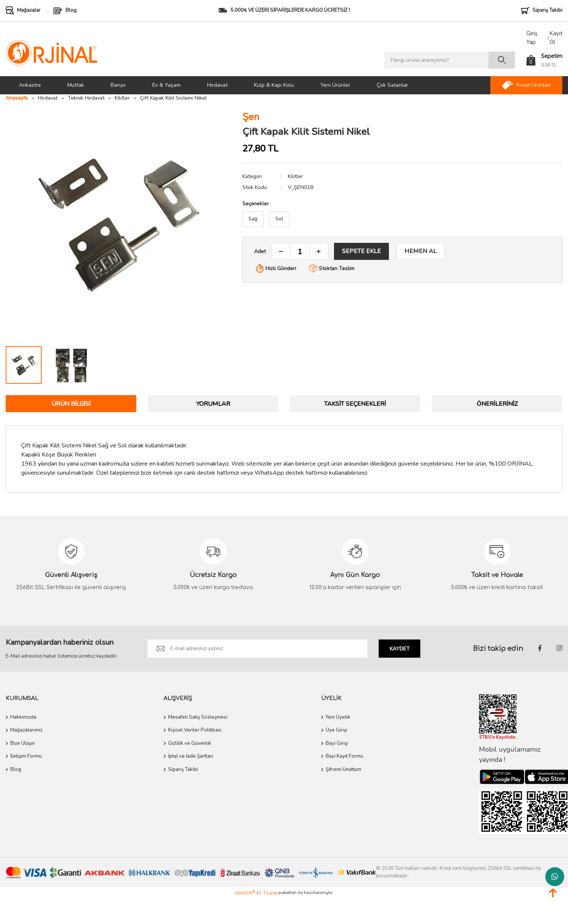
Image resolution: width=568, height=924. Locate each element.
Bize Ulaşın (23, 743)
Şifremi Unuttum (343, 769)
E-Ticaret (268, 893)
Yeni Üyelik (338, 717)
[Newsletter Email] (257, 649)
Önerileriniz (497, 404)
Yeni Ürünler (335, 85)
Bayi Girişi (337, 743)
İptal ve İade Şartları (191, 757)
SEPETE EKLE (361, 251)
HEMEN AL (421, 251)
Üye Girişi (336, 730)
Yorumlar (213, 404)
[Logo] (52, 52)
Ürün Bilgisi (71, 404)
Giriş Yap (532, 38)
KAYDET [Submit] (400, 649)
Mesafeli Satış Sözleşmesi (198, 717)
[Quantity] (300, 252)
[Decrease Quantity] (281, 252)
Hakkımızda (23, 717)
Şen (251, 117)
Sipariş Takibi (183, 769)
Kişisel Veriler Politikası (195, 730)
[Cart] (544, 60)
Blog (16, 769)
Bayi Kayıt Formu (344, 757)
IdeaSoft (245, 893)
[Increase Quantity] (318, 252)
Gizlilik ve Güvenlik (190, 743)
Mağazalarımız (26, 730)
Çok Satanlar (392, 85)
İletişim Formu (26, 757)
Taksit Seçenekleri (355, 404)
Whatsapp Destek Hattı (555, 877)
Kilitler (295, 176)
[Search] (450, 60)
